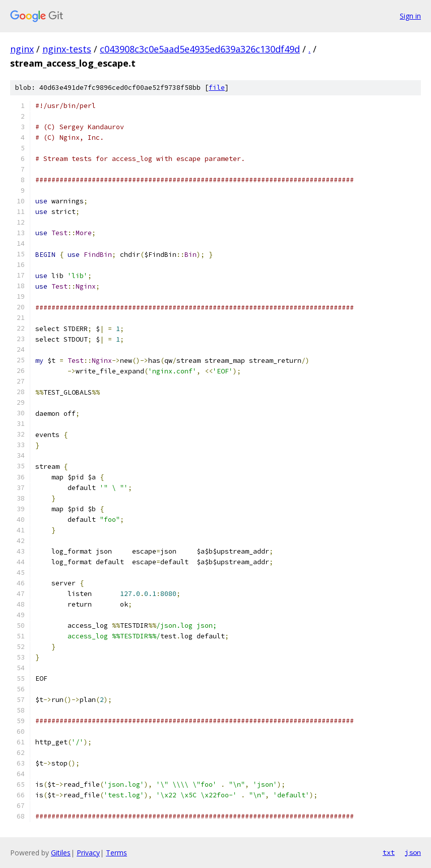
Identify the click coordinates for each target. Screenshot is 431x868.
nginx (22, 49)
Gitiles (61, 853)
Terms (116, 853)
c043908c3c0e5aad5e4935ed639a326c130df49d (200, 49)
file (217, 88)
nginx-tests (67, 49)
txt (389, 852)
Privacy (88, 853)
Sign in (410, 16)
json (413, 852)
